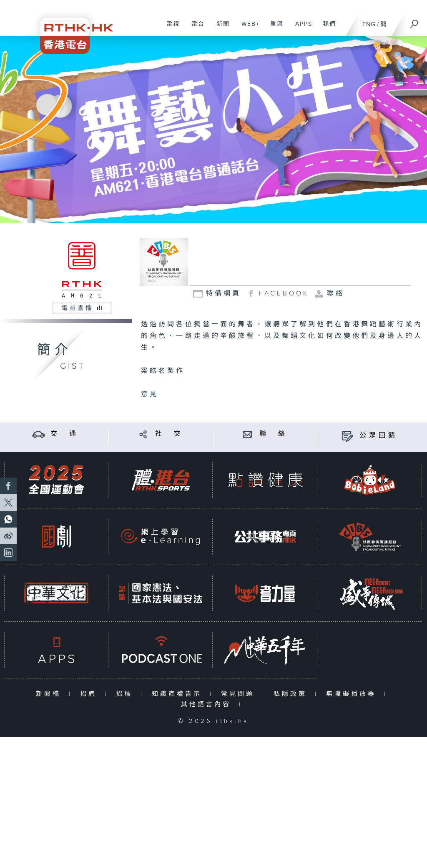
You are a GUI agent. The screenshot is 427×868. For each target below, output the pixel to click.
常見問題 (240, 694)
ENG (369, 24)
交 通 (65, 434)
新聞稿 (50, 694)
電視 (170, 28)
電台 (195, 28)
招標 (126, 694)
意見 (150, 394)
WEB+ (247, 28)
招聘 (90, 694)
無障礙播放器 (353, 694)
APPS (301, 28)
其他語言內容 (208, 704)
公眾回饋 (379, 436)
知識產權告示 (179, 694)
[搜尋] (414, 21)
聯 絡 (274, 434)
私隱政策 (292, 694)
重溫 (274, 28)
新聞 (220, 28)
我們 (326, 28)
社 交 (169, 434)
